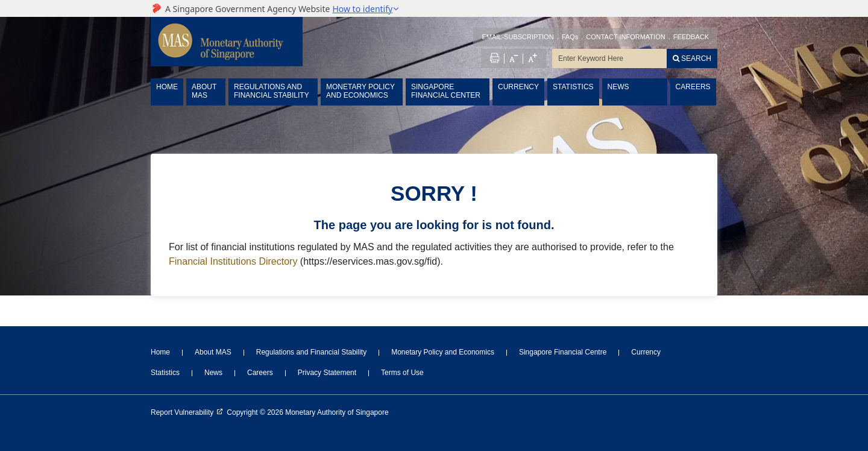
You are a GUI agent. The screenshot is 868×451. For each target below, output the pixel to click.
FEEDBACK (691, 37)
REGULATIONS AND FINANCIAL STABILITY (272, 91)
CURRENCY (518, 87)
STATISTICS (573, 87)
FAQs (570, 37)
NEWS (618, 87)
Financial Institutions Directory (233, 261)
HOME (167, 87)
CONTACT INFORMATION (625, 37)
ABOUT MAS (204, 91)
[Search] (692, 58)
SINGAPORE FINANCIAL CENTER (446, 91)
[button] (366, 9)
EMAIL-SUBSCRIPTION (517, 37)
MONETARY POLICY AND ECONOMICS (360, 91)
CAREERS (693, 87)
